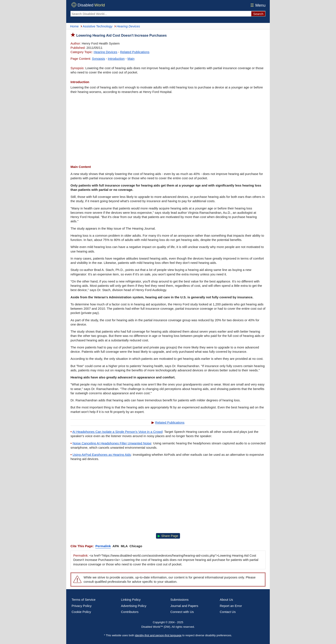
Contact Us (228, 612)
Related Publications (135, 52)
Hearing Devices (105, 52)
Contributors (130, 612)
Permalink (103, 546)
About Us (226, 600)
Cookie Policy (81, 612)
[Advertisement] (168, 129)
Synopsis (98, 59)
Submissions (179, 600)
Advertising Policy (134, 606)
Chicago (136, 546)
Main (131, 59)
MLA (124, 546)
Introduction (116, 59)
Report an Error (231, 606)
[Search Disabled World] (161, 14)
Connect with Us (182, 612)
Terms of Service (84, 600)
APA (116, 546)
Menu (257, 5)
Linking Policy (131, 600)
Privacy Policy (82, 606)
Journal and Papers (184, 606)
